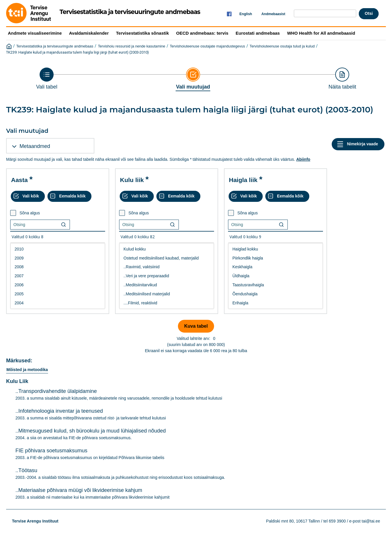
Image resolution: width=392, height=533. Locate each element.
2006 (58, 285)
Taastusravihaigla (276, 285)
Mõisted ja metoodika (27, 370)
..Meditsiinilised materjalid (167, 294)
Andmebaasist (273, 14)
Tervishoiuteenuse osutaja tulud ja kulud (282, 46)
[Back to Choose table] (47, 79)
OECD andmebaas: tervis (202, 33)
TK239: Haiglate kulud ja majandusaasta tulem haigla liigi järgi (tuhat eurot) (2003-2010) (77, 52)
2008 (58, 267)
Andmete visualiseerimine (35, 33)
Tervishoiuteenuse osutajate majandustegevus (207, 46)
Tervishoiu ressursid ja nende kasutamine (131, 46)
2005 (58, 294)
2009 (58, 258)
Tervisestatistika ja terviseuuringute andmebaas (55, 46)
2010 (58, 249)
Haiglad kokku (276, 249)
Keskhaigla (276, 267)
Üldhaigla (276, 276)
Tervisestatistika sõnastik (142, 33)
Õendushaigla (276, 294)
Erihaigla (276, 303)
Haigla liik (243, 180)
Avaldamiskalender (89, 33)
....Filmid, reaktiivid (167, 303)
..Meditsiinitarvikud (167, 285)
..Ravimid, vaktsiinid (167, 267)
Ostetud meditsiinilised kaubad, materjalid (167, 258)
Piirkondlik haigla (276, 258)
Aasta (19, 180)
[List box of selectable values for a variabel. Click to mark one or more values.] (58, 276)
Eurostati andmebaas (258, 33)
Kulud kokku (167, 249)
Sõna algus (30, 213)
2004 (58, 303)
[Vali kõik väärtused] (28, 196)
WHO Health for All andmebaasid (321, 33)
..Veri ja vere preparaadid (167, 276)
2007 (58, 276)
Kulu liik (132, 180)
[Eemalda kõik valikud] (69, 196)
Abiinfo (303, 159)
